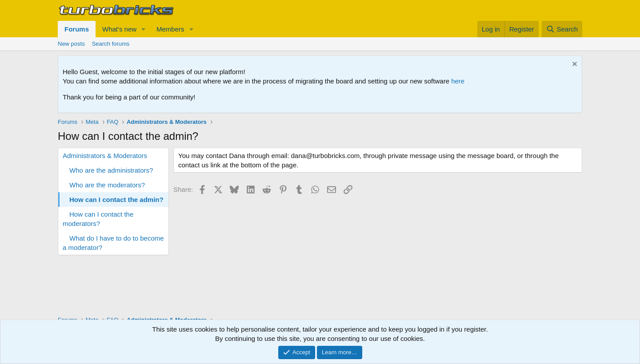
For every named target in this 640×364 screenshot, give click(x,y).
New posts (71, 44)
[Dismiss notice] (574, 65)
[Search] (562, 29)
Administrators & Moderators (105, 156)
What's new (119, 29)
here (458, 81)
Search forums (111, 44)
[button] (144, 29)
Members (170, 29)
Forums (77, 29)
